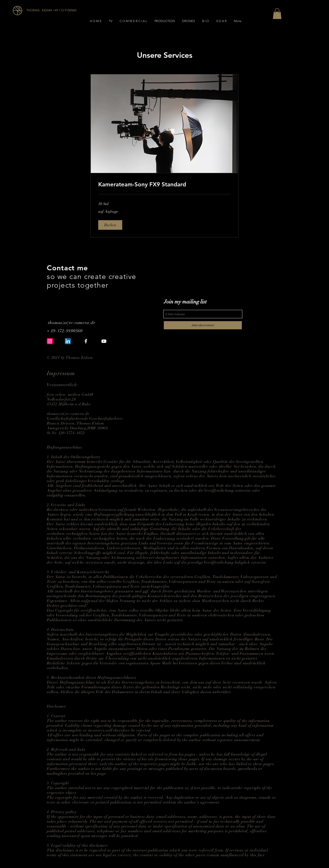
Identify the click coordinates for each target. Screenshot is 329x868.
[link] (164, 184)
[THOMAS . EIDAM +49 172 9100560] (52, 10)
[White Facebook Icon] (86, 341)
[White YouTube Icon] (104, 341)
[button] (277, 14)
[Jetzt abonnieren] (203, 325)
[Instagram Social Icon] (50, 341)
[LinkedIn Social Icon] (68, 341)
